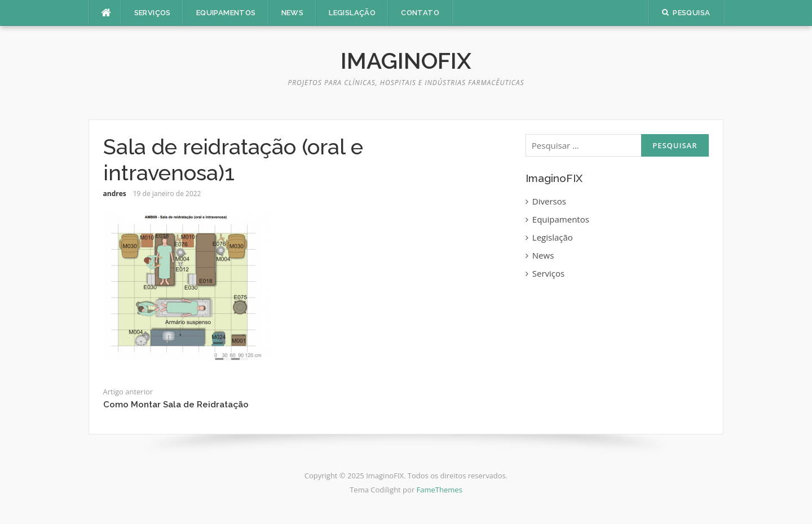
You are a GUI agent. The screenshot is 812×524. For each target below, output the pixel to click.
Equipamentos (226, 13)
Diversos (549, 201)
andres (115, 194)
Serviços (153, 13)
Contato (420, 13)
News (293, 13)
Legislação (352, 13)
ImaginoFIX (406, 61)
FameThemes (440, 490)
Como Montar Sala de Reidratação (176, 405)
